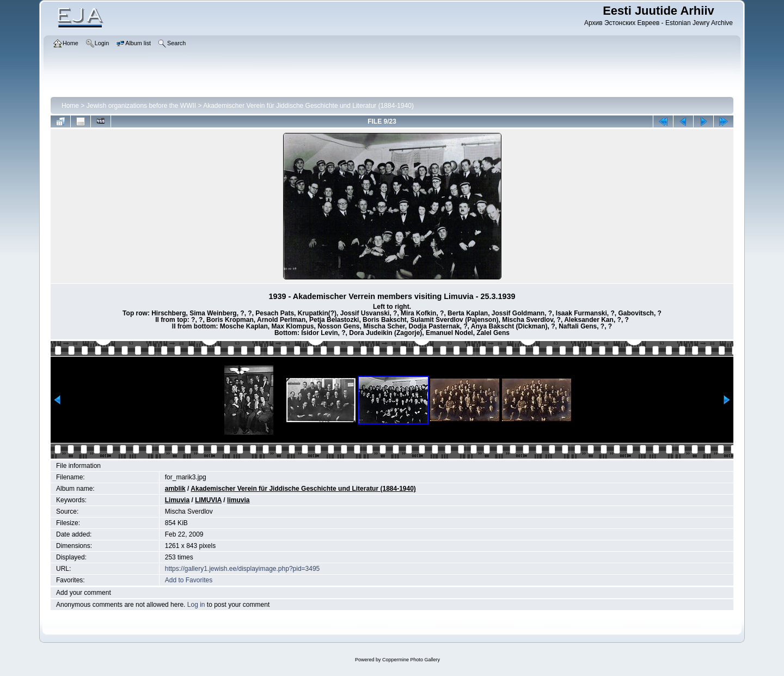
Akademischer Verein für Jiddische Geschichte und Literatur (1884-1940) (308, 106)
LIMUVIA (208, 500)
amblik (175, 489)
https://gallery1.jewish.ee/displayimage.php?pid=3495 (243, 569)
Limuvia (177, 500)
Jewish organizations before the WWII (141, 106)
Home (70, 106)
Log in (196, 605)
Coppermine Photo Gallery (411, 660)
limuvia (238, 500)
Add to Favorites (189, 580)
